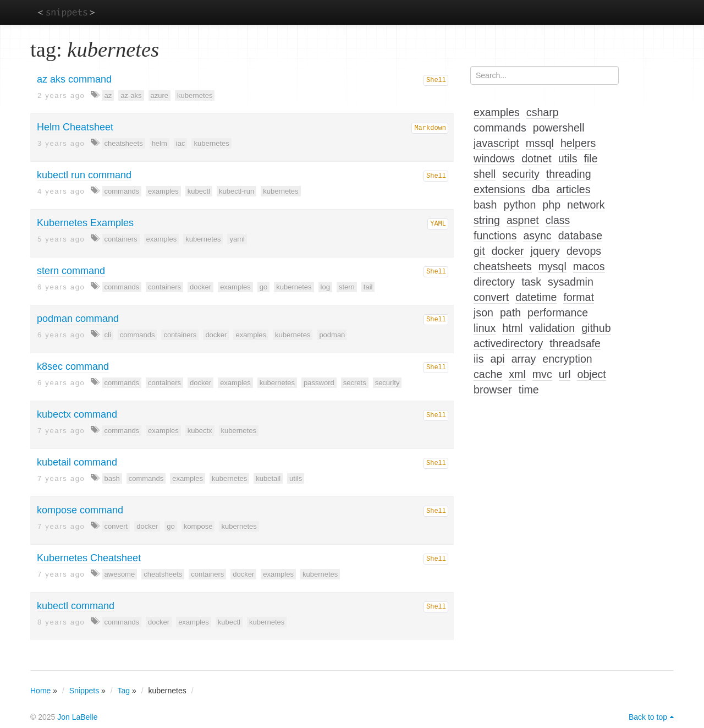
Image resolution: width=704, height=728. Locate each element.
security (387, 383)
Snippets (84, 691)
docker (200, 287)
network (586, 205)
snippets (66, 12)
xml (517, 374)
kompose (198, 526)
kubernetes (195, 95)
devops (584, 251)
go (263, 287)
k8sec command (73, 366)
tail (368, 287)
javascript (496, 143)
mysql (552, 266)
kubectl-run (237, 191)
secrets (355, 383)
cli (108, 335)
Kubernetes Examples (85, 223)
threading (569, 174)
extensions (499, 189)
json (483, 313)
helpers (578, 143)
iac (181, 143)
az (108, 95)
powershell (559, 128)
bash (112, 478)
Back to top (648, 717)
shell (485, 174)
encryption (567, 359)
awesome (120, 574)
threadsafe (575, 343)
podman (332, 335)
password (319, 383)
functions (495, 236)
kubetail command (77, 462)
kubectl (199, 191)
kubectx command (77, 414)
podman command (78, 319)
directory (494, 282)
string (487, 220)
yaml (237, 239)
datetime (536, 297)
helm (159, 143)
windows (494, 158)
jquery (545, 251)
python (520, 205)
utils (296, 478)
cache (488, 374)
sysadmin (571, 282)
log (325, 287)
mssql (540, 143)
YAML (438, 224)
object (591, 374)
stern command (71, 271)
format (579, 297)
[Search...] (544, 75)
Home (40, 691)
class (558, 220)
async (537, 236)
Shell (436, 80)
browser (493, 390)
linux (485, 328)
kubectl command (76, 606)
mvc (542, 374)
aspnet (523, 220)
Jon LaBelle (77, 717)
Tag (124, 691)
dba (541, 189)
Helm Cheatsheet (75, 127)
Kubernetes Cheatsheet (89, 558)
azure (160, 95)
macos (589, 266)
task (531, 282)
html (512, 328)
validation (552, 328)
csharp (543, 112)
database (581, 236)
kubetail (268, 478)
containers (121, 239)
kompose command (80, 510)
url (565, 374)
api (498, 359)
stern (347, 287)
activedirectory (508, 343)
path (510, 313)
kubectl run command (84, 175)
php (551, 205)
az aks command (74, 79)
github (596, 328)
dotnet (536, 158)
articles (573, 189)
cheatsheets (124, 143)
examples (163, 191)
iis (479, 359)
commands (122, 191)
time (529, 390)
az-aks (131, 95)
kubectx (200, 431)
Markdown (430, 128)
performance (558, 313)
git (479, 251)
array (524, 359)
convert (116, 526)
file (591, 158)
